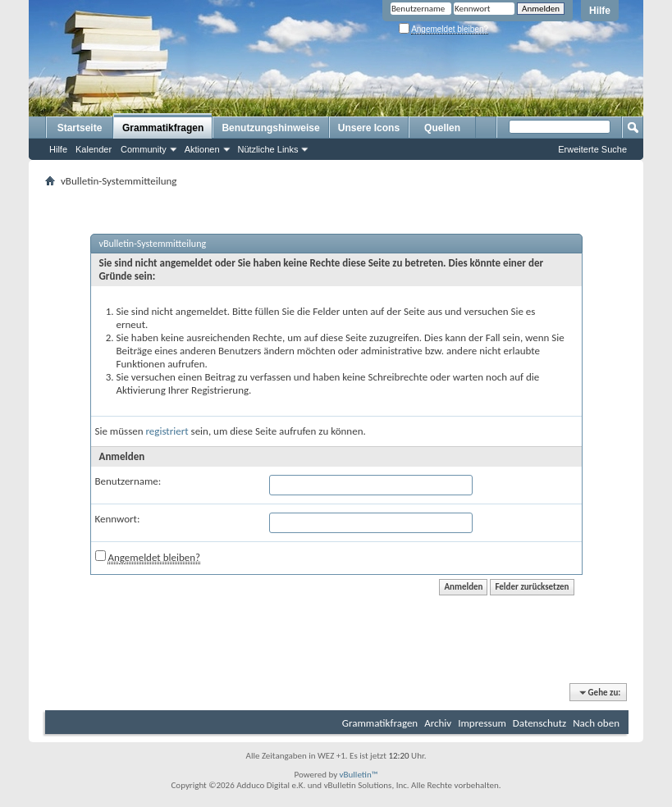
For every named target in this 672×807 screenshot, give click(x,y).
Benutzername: (128, 481)
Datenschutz (539, 723)
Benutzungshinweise (270, 128)
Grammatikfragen (163, 128)
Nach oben (596, 723)
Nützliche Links (268, 149)
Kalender (94, 149)
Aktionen (202, 149)
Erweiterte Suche (592, 149)
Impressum (482, 723)
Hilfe (600, 11)
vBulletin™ (359, 775)
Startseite (80, 128)
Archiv (438, 723)
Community (144, 149)
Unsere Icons (369, 128)
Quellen (442, 128)
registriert (167, 431)
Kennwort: (118, 519)
